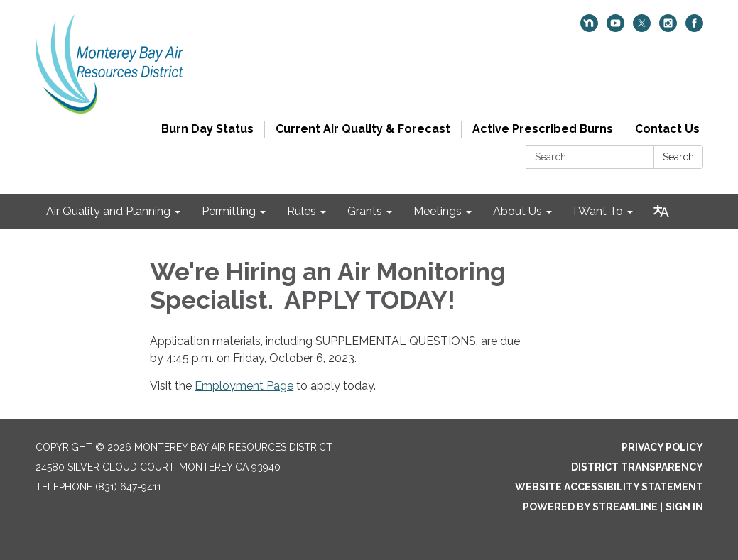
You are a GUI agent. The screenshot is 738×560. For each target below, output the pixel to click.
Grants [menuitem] (365, 211)
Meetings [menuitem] (438, 211)
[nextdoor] (589, 28)
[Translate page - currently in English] (661, 212)
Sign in (684, 507)
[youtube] (615, 28)
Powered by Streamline (590, 507)
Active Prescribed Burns (543, 129)
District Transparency (637, 467)
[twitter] (642, 28)
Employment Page (244, 386)
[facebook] (694, 28)
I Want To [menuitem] (598, 211)
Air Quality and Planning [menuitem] (108, 211)
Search (678, 157)
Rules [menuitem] (302, 211)
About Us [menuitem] (517, 211)
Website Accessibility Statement (609, 487)
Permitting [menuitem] (229, 211)
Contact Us (667, 129)
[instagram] (668, 28)
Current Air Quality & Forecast (363, 129)
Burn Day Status (207, 129)
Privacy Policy (662, 447)
